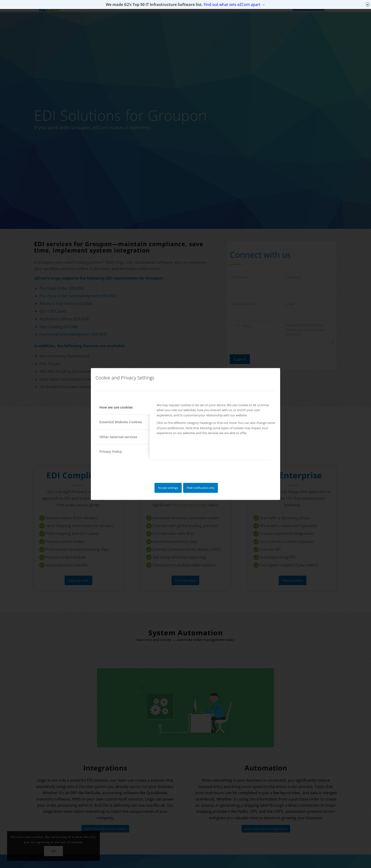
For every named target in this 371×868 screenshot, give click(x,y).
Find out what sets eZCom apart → (234, 4)
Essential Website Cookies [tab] (121, 422)
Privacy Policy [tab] (111, 452)
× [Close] (368, 5)
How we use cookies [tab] (116, 407)
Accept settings (168, 488)
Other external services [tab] (118, 437)
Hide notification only (201, 488)
